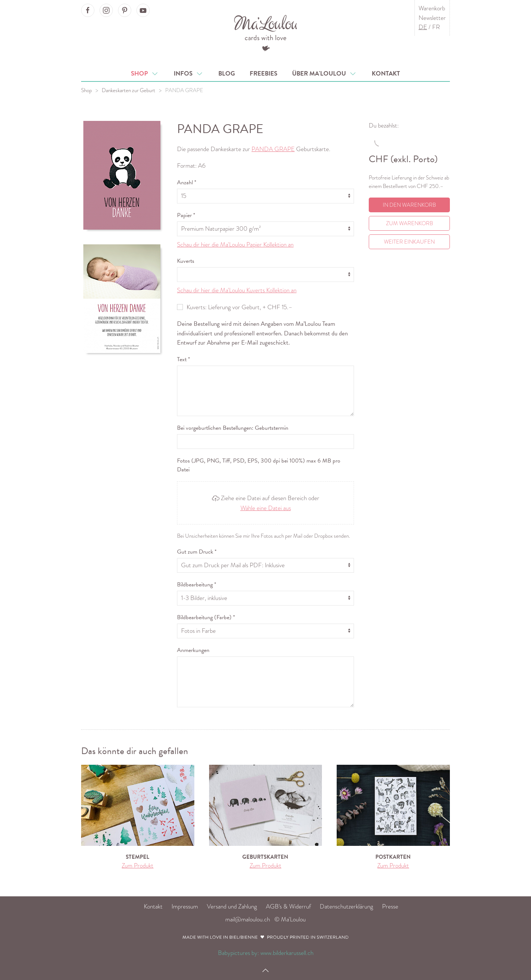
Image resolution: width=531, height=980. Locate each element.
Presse (390, 906)
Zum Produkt (138, 866)
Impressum (185, 906)
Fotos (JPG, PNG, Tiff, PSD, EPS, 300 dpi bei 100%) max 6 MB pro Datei (259, 465)
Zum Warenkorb (409, 223)
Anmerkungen (193, 650)
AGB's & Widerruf (288, 906)
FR (436, 27)
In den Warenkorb (409, 205)
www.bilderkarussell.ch (287, 953)
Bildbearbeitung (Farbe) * (206, 617)
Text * (183, 359)
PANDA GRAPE (184, 90)
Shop (145, 74)
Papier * (186, 215)
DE (423, 27)
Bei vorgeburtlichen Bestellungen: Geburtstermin (233, 428)
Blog (227, 74)
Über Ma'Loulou (324, 74)
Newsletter (432, 18)
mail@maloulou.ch (248, 919)
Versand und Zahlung (232, 906)
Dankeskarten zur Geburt (129, 90)
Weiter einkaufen (409, 242)
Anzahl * (187, 182)
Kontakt (386, 74)
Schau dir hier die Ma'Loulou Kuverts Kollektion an (237, 290)
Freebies (263, 74)
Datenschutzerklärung (346, 906)
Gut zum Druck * (197, 552)
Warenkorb (432, 8)
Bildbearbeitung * (197, 585)
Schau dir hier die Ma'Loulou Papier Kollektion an (235, 245)
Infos (189, 74)
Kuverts (186, 261)
